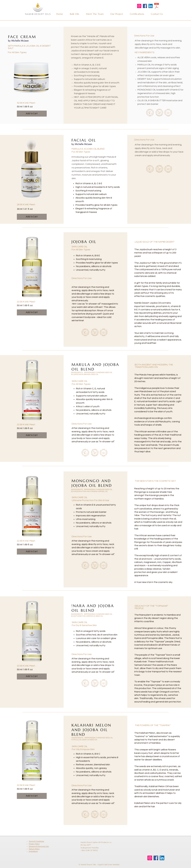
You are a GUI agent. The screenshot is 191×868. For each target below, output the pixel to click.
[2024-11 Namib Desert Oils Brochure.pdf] (156, 7)
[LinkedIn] (151, 6)
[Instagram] (139, 6)
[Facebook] (145, 6)
